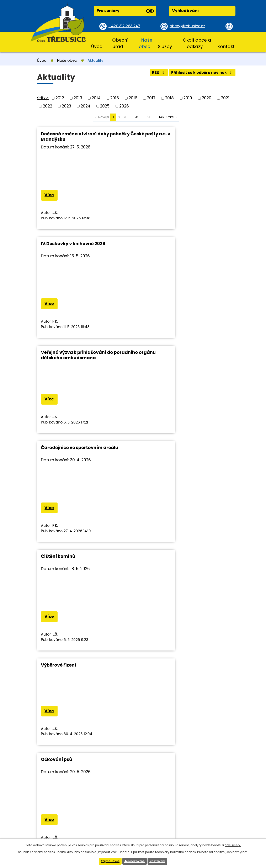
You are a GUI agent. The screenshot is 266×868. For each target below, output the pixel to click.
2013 (78, 98)
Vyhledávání (185, 11)
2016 (133, 98)
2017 (151, 98)
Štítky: (43, 98)
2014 (96, 98)
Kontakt (226, 46)
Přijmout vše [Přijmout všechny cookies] (109, 861)
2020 (207, 98)
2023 (66, 106)
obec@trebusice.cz (189, 26)
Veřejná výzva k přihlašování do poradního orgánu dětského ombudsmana (77, 250)
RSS (153, 73)
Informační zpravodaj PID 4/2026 (179, 464)
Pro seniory (125, 11)
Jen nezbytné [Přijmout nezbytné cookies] (135, 861)
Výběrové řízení (160, 354)
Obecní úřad (120, 43)
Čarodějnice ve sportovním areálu (181, 244)
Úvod (97, 46)
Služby (165, 46)
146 (161, 117)
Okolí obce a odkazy (197, 43)
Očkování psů (57, 464)
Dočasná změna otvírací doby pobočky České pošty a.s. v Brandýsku (85, 136)
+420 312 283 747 (125, 26)
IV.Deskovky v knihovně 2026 (174, 134)
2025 (105, 106)
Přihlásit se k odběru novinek (200, 73)
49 (137, 117)
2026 (124, 106)
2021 (225, 98)
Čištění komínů (58, 354)
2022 (47, 106)
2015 (115, 98)
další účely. (233, 845)
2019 (188, 98)
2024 (86, 106)
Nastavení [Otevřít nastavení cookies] (159, 861)
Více (50, 196)
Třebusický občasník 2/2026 (72, 573)
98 (149, 117)
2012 (60, 98)
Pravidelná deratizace (167, 573)
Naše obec (146, 43)
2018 (169, 98)
